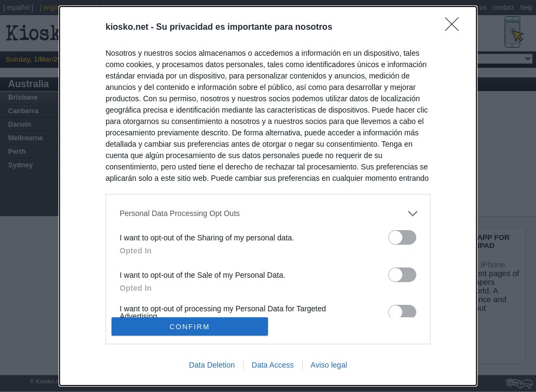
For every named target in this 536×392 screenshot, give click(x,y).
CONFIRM (190, 327)
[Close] (455, 28)
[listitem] (268, 214)
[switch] (402, 237)
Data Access (273, 365)
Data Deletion (212, 365)
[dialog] (268, 196)
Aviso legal (329, 365)
